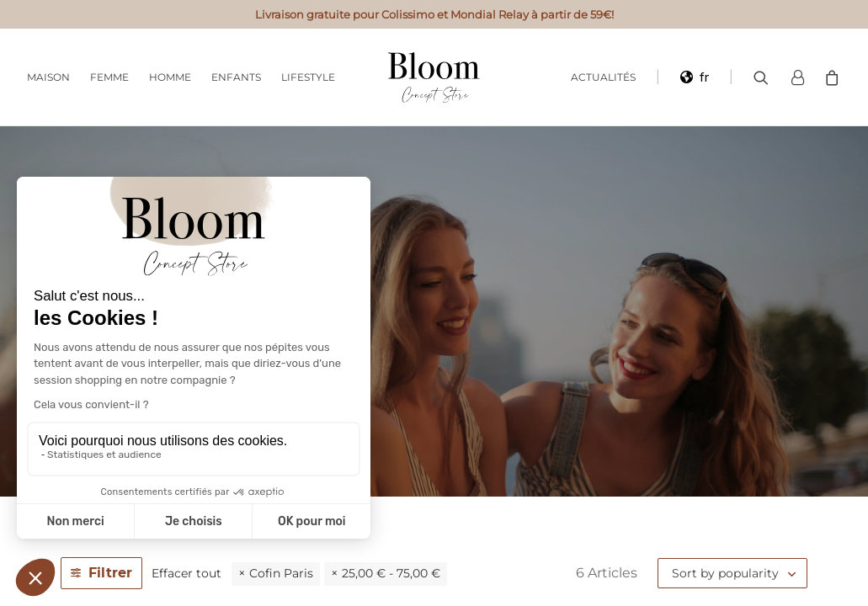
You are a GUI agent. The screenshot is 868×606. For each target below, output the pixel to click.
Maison (48, 77)
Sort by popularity (725, 573)
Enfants (236, 77)
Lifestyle (308, 77)
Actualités (603, 77)
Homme (170, 77)
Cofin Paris (281, 573)
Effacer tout (186, 573)
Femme (109, 77)
